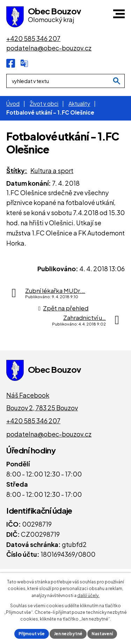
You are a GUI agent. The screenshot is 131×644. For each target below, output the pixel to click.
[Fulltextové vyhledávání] (65, 81)
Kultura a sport (52, 170)
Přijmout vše (32, 634)
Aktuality (79, 104)
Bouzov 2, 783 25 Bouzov (42, 408)
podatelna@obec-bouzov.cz (49, 434)
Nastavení (102, 634)
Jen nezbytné (68, 634)
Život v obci (44, 104)
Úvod (13, 104)
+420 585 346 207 (33, 421)
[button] (119, 14)
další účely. (88, 595)
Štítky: (17, 170)
